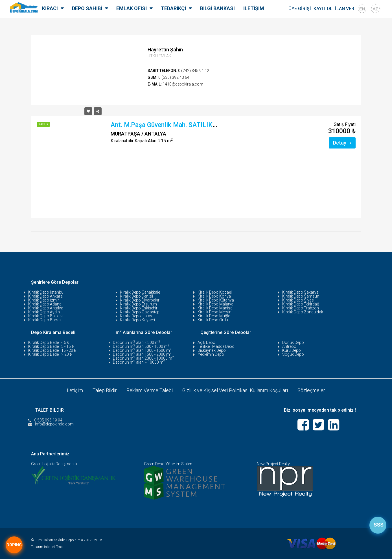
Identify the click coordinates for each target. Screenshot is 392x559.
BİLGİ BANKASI (217, 8)
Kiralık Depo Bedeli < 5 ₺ (49, 342)
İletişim (74, 390)
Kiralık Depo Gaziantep (140, 312)
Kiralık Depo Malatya (215, 304)
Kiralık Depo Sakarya (300, 292)
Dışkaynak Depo (212, 350)
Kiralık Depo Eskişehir (139, 308)
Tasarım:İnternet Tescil (48, 547)
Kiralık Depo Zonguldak (303, 312)
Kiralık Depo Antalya (46, 308)
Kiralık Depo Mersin (214, 312)
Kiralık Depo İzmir (44, 300)
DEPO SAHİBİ (87, 8)
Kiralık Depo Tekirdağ (301, 304)
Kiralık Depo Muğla (214, 316)
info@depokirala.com (54, 424)
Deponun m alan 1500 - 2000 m (142, 354)
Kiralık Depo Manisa (215, 308)
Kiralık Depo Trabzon (301, 308)
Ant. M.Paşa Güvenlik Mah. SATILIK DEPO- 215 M (182, 125)
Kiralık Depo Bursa (44, 320)
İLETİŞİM (254, 8)
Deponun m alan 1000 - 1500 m (142, 350)
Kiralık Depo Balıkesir (47, 316)
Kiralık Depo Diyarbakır (140, 300)
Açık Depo (206, 342)
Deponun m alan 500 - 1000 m (141, 346)
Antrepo (289, 346)
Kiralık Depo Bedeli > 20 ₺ (50, 354)
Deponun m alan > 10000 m (139, 362)
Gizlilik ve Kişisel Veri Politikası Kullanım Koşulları (235, 390)
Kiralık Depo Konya (214, 296)
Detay (342, 143)
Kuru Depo (292, 350)
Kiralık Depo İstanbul (46, 292)
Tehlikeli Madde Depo (216, 346)
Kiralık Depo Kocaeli (215, 292)
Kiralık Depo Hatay (136, 316)
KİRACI (50, 8)
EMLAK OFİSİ (132, 8)
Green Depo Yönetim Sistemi (169, 464)
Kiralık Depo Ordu (213, 320)
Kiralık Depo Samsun (301, 296)
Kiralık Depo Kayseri (137, 320)
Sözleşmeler (312, 390)
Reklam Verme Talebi (149, 390)
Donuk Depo (293, 342)
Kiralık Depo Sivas (298, 300)
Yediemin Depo (211, 354)
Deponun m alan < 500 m (137, 342)
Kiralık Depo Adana (45, 304)
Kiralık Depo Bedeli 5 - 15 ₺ (51, 346)
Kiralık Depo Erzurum (138, 304)
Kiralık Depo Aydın (44, 312)
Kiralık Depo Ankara (45, 296)
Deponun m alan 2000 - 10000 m (143, 358)
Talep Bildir (104, 390)
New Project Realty (273, 464)
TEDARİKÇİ (173, 8)
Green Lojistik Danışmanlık (54, 464)
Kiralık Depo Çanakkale (140, 292)
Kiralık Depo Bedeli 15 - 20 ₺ (52, 350)
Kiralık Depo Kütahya (216, 300)
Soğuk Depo (293, 354)
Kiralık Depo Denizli (136, 296)
